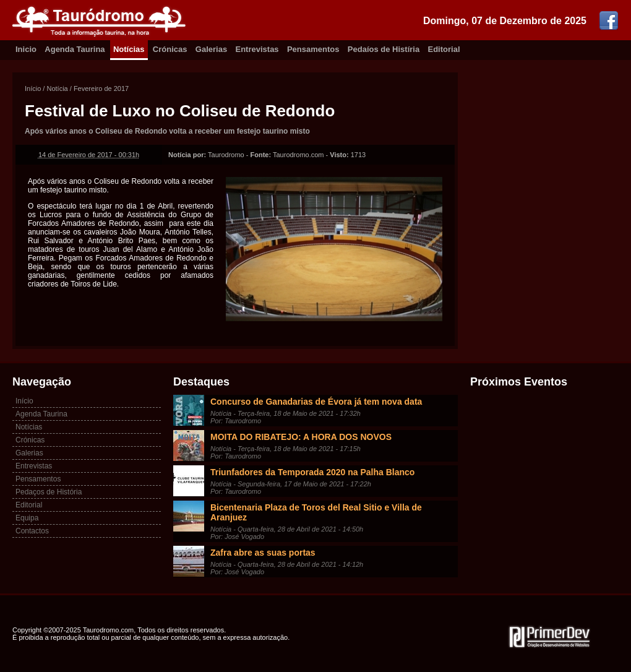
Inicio (26, 49)
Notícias (129, 49)
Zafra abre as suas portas (263, 553)
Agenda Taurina (75, 49)
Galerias (211, 49)
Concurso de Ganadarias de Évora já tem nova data (316, 402)
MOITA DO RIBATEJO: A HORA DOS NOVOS (301, 437)
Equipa (27, 518)
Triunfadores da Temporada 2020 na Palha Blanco (312, 472)
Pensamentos (313, 49)
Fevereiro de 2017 (101, 88)
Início (33, 88)
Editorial (444, 49)
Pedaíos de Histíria (384, 49)
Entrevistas (257, 49)
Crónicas (170, 49)
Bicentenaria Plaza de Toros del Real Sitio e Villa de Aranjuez (316, 512)
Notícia (57, 88)
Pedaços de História (49, 492)
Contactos (32, 531)
